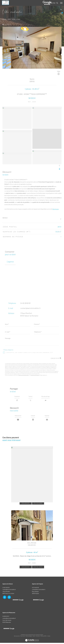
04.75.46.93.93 (35, 589)
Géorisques (56, 209)
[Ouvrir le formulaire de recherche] (53, 3)
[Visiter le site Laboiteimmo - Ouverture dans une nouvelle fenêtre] (32, 640)
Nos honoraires (17, 637)
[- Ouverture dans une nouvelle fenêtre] (38, 601)
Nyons (14, 19)
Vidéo (59, 71)
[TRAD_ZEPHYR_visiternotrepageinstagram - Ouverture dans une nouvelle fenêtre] (9, 598)
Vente (9, 19)
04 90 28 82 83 (25, 303)
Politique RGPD (43, 637)
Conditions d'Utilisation (35, 375)
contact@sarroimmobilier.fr (30, 308)
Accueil (5, 19)
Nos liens (38, 637)
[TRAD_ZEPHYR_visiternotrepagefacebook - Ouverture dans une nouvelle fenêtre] (4, 598)
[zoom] (17, 108)
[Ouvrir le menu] (61, 3)
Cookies (49, 637)
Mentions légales (29, 637)
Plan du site (23, 637)
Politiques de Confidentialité (24, 375)
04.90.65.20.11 (6, 618)
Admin (34, 637)
